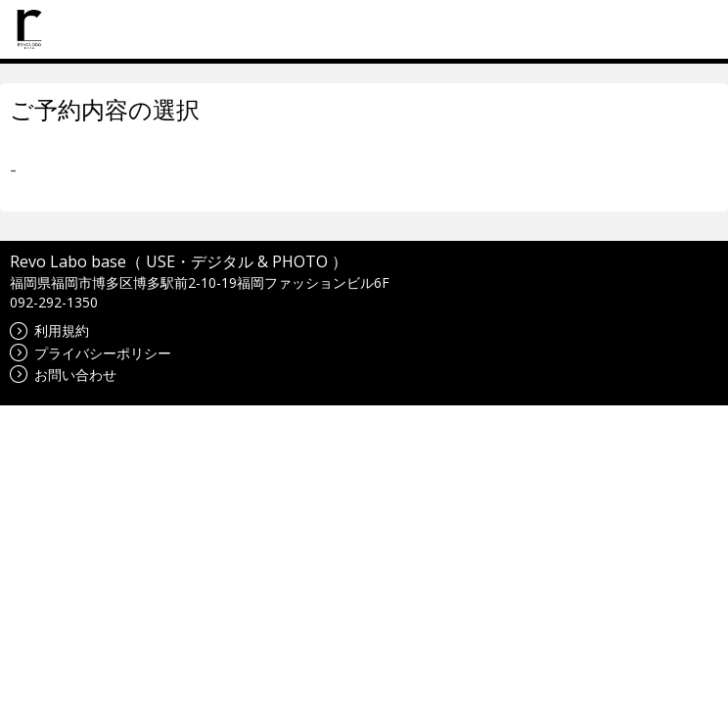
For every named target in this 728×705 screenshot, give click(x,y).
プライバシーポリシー (91, 353)
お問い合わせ (63, 375)
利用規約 (49, 330)
